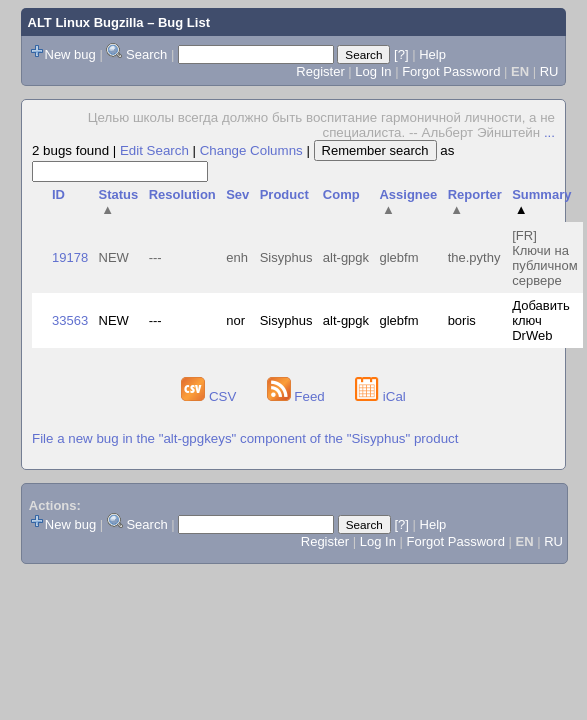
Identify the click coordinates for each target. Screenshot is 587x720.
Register (320, 71)
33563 (70, 320)
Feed (298, 396)
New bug (70, 54)
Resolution (182, 194)
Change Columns (251, 150)
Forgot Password (451, 71)
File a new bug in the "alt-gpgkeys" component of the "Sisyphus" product (245, 438)
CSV (210, 396)
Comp (341, 194)
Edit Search (154, 150)
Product (284, 194)
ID (58, 194)
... (549, 132)
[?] (401, 54)
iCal (380, 396)
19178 (70, 257)
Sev (237, 194)
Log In (373, 71)
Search (146, 54)
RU (549, 71)
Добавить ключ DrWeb (540, 320)
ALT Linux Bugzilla (86, 22)
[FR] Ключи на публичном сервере (545, 258)
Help (432, 54)
